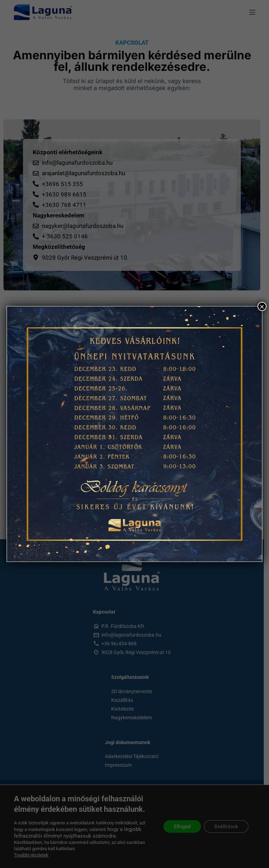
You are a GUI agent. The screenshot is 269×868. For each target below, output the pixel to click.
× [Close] (262, 306)
